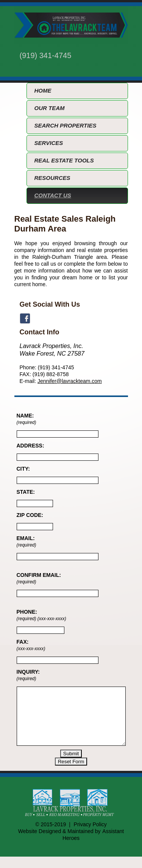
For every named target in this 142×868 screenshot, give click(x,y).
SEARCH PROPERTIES (66, 125)
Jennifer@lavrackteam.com (70, 381)
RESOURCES (52, 178)
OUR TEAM (50, 108)
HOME (43, 91)
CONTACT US (53, 195)
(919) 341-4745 (46, 55)
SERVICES (49, 143)
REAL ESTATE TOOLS (64, 160)
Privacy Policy (90, 836)
